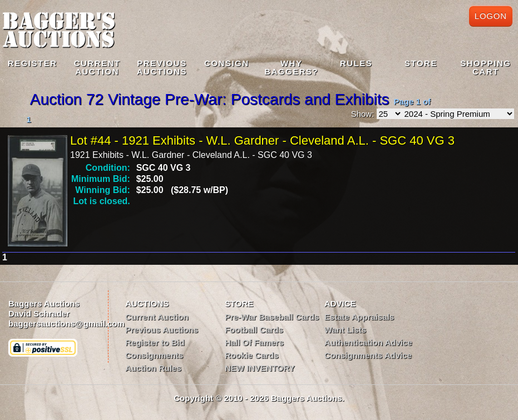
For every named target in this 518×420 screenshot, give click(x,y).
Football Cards (254, 330)
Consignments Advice (368, 355)
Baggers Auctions (44, 303)
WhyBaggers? (291, 67)
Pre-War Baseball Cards (272, 317)
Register (33, 63)
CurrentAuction (97, 67)
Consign (227, 63)
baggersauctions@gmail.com (66, 323)
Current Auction (157, 317)
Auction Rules (153, 368)
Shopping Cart (485, 67)
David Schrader (39, 313)
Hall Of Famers (254, 342)
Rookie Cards (252, 355)
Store (421, 63)
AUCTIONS (147, 303)
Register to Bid (155, 342)
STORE (239, 303)
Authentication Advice (368, 342)
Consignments (154, 355)
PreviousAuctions (162, 67)
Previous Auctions (162, 330)
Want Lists (345, 330)
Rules (356, 63)
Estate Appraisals (359, 317)
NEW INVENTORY (260, 368)
